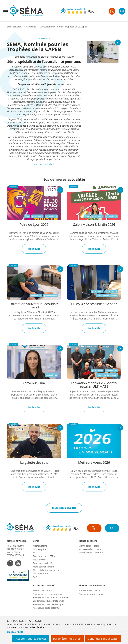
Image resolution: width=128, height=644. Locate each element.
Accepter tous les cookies (31, 639)
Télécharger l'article (44, 164)
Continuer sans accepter (103, 639)
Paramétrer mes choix (67, 639)
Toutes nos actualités (64, 508)
